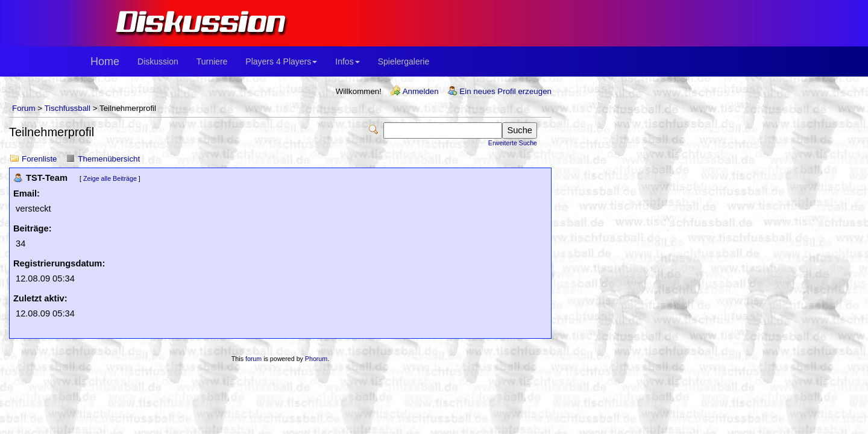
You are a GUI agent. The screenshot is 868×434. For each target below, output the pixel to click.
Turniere (212, 61)
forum (253, 359)
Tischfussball (67, 108)
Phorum (316, 359)
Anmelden (421, 91)
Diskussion (158, 61)
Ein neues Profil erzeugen (505, 91)
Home (105, 61)
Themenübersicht (109, 159)
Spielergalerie (404, 61)
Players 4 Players (281, 61)
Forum (24, 108)
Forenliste (39, 159)
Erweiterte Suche (513, 143)
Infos (347, 61)
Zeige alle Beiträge (110, 178)
